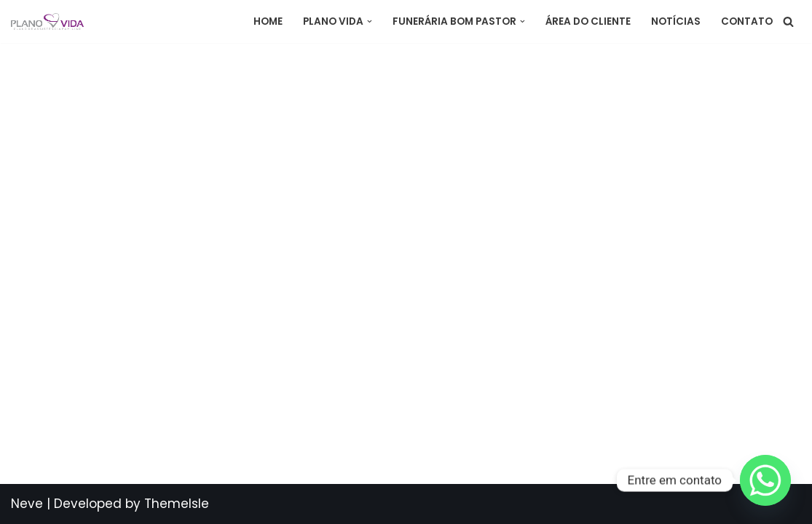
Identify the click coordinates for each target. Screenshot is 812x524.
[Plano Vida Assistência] (47, 21)
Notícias (676, 21)
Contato (747, 21)
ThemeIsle (177, 504)
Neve (27, 504)
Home (268, 21)
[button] (370, 21)
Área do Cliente (588, 21)
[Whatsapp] (765, 480)
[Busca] (788, 21)
